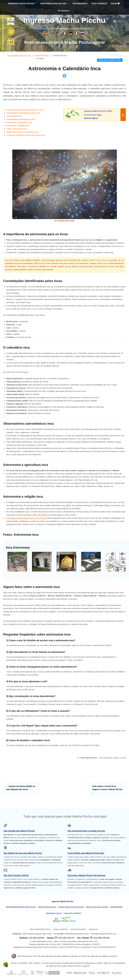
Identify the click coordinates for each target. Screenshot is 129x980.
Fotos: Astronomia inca (16, 129)
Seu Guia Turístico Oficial (16, 875)
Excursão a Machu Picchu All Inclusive (87, 875)
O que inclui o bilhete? (72, 913)
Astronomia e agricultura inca (19, 122)
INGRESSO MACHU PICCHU (21, 3)
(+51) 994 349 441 (101, 938)
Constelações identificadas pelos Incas (23, 113)
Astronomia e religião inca (18, 126)
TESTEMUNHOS (80, 3)
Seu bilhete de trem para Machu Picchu (23, 853)
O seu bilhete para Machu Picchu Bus (86, 853)
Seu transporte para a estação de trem (86, 831)
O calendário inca (14, 116)
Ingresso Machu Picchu (65, 20)
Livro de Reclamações (78, 929)
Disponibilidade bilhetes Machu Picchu (21, 907)
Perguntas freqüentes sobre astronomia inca (26, 135)
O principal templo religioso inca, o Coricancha (27, 518)
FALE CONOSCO (99, 3)
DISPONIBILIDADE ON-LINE (53, 3)
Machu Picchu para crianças (97, 907)
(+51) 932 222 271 (66, 938)
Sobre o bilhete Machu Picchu (40, 929)
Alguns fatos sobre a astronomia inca (23, 132)
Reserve (64, 11)
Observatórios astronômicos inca (21, 119)
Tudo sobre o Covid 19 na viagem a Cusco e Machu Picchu (107, 789)
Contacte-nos (93, 929)
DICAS (115, 3)
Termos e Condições (60, 929)
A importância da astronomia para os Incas (25, 110)
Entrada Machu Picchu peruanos (71, 907)
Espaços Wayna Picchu (47, 907)
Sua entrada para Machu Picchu (19, 831)
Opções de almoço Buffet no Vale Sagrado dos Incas (21, 788)
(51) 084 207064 (37, 938)
